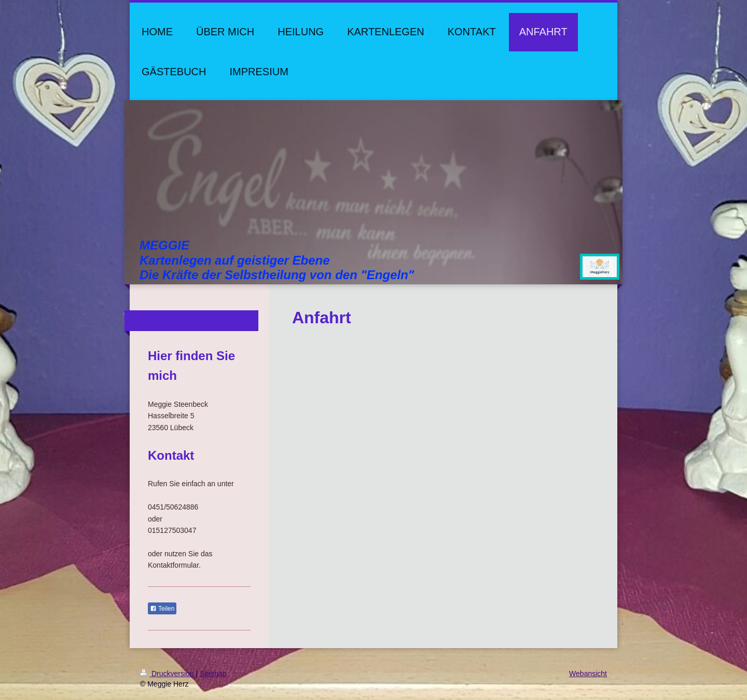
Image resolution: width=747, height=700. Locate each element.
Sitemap (213, 674)
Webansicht (588, 674)
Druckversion (168, 674)
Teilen (162, 609)
